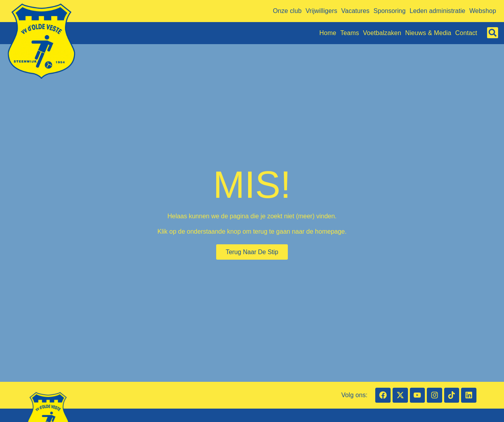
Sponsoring (389, 11)
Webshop (483, 11)
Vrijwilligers (321, 11)
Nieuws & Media (428, 33)
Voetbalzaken (382, 33)
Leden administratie (437, 11)
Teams (350, 33)
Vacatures (356, 11)
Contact (466, 33)
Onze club (287, 11)
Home (328, 33)
